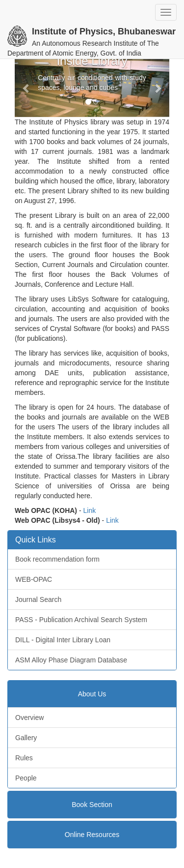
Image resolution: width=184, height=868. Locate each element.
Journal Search (38, 599)
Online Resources (92, 835)
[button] (26, 88)
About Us (92, 694)
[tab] (92, 694)
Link (90, 510)
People (26, 778)
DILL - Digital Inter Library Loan (63, 640)
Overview (29, 718)
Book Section (92, 805)
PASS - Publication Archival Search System (81, 620)
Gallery (26, 738)
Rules (24, 758)
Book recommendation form (57, 559)
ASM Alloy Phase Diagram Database (71, 660)
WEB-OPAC (34, 579)
